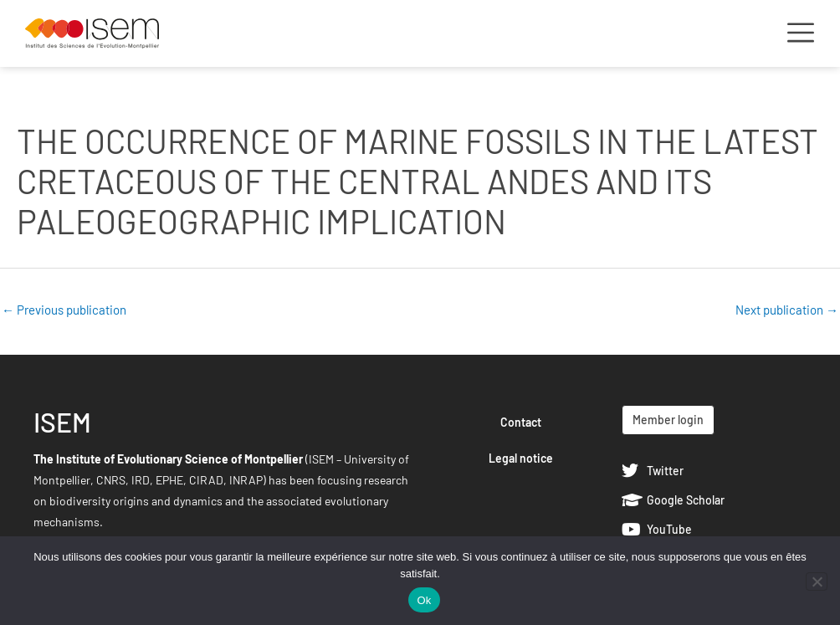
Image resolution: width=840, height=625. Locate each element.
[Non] (817, 581)
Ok (424, 600)
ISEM (62, 422)
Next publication (787, 310)
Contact (521, 422)
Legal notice (521, 458)
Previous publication (64, 310)
